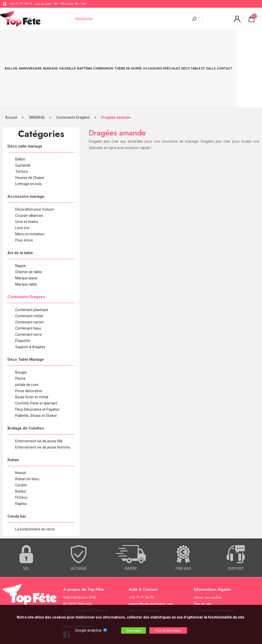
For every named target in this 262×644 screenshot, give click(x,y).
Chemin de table (28, 210)
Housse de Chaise (30, 116)
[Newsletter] (85, 601)
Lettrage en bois (28, 122)
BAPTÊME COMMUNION (108, 39)
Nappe (21, 204)
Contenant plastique (32, 248)
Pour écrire (24, 178)
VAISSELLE (77, 39)
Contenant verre (28, 272)
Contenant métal (29, 254)
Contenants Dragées (73, 55)
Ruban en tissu (27, 417)
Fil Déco (21, 435)
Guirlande (23, 103)
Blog (132, 555)
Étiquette (23, 279)
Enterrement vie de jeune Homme (43, 385)
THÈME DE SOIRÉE (143, 39)
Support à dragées (30, 285)
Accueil (11, 55)
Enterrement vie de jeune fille (39, 379)
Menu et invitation (30, 172)
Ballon (20, 97)
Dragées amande (116, 55)
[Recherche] (132, 19)
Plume (21, 316)
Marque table (26, 222)
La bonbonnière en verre (35, 467)
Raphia (21, 442)
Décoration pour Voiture (35, 147)
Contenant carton (30, 260)
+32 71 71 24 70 (21, 4)
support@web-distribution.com (151, 542)
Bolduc (21, 429)
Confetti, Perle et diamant (36, 341)
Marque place (26, 216)
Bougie (21, 310)
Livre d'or (23, 166)
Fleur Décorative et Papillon (37, 347)
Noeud (21, 411)
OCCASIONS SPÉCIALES (179, 39)
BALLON (13, 39)
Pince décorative (29, 329)
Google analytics (88, 630)
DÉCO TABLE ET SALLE (219, 39)
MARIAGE (57, 39)
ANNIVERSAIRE (34, 39)
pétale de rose (27, 323)
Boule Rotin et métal (32, 335)
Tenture (22, 109)
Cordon (21, 423)
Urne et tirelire (27, 160)
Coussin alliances (29, 153)
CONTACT (248, 39)
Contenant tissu (28, 266)
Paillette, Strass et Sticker (36, 354)
